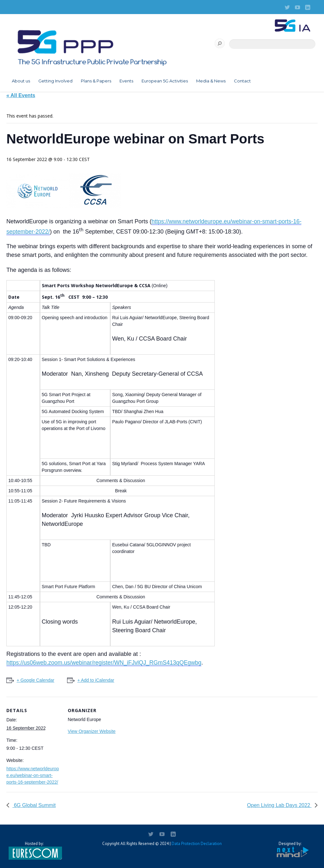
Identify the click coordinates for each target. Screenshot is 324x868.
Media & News (211, 81)
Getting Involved (55, 81)
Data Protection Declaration (197, 844)
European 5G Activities (165, 81)
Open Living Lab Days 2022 (279, 805)
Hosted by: (34, 850)
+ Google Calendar (35, 680)
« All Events (21, 95)
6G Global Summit (34, 805)
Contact (242, 81)
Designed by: (290, 850)
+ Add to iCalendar (96, 680)
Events (126, 81)
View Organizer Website (92, 731)
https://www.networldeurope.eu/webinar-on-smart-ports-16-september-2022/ (33, 775)
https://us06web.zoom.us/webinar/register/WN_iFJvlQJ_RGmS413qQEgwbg (104, 663)
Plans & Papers (96, 81)
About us (21, 81)
